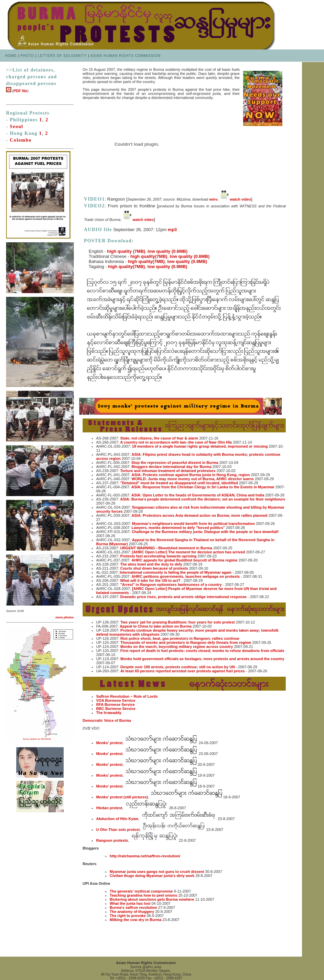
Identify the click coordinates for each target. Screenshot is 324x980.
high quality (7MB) (126, 251)
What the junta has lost (130, 903)
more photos (64, 617)
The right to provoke (128, 916)
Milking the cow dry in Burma (136, 920)
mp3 (172, 230)
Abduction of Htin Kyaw (117, 819)
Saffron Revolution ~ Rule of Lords (127, 696)
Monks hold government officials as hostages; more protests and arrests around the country (202, 659)
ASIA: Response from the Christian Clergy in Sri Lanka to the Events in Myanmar (203, 487)
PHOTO (27, 56)
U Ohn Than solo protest (118, 830)
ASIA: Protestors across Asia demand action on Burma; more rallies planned (200, 515)
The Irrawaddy (109, 713)
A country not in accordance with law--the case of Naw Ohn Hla (176, 442)
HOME (11, 56)
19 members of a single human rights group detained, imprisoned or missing (200, 446)
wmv (213, 199)
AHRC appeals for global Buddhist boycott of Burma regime (185, 560)
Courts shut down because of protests (154, 568)
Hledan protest (109, 808)
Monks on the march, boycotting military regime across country (177, 647)
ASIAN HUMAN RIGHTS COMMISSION (125, 56)
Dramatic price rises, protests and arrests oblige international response (183, 597)
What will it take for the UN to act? (150, 580)
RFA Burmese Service (115, 705)
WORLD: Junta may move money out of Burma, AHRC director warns (193, 479)
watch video (241, 199)
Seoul (17, 127)
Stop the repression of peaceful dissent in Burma (175, 463)
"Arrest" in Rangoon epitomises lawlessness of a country (171, 585)
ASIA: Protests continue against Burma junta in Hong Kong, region (191, 475)
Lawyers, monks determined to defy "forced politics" (178, 528)
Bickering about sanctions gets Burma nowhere (152, 899)
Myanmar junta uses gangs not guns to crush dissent (157, 872)
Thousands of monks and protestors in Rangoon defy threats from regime (186, 642)
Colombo (21, 140)
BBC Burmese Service (116, 709)
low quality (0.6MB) (168, 251)
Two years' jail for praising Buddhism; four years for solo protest (178, 622)
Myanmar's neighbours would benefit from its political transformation (193, 524)
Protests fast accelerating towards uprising (158, 556)
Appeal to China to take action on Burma (156, 626)
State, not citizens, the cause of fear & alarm (159, 438)
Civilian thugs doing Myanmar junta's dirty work (152, 876)
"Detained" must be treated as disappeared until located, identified (179, 483)
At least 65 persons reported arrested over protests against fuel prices (183, 671)
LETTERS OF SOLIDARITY (62, 56)
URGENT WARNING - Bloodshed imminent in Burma (166, 548)
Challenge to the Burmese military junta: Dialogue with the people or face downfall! (205, 532)
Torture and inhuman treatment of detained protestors (168, 471)
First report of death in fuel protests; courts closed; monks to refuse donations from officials (202, 651)
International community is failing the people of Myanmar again (176, 572)
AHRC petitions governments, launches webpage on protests (186, 576)
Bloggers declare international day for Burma (172, 467)
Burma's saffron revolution (133, 907)
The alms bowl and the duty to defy (151, 564)
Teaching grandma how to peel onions (144, 895)
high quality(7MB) (149, 256)
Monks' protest (109, 743)
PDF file (20, 91)
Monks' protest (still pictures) (122, 797)
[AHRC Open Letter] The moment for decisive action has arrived (189, 552)
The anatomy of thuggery (132, 912)
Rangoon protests (112, 840)
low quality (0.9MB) (187, 261)
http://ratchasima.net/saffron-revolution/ (145, 856)
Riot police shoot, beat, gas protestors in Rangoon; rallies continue (180, 638)
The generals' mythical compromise (141, 891)
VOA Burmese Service (116, 700)
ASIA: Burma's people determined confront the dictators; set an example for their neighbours (203, 499)
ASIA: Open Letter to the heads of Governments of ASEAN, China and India (198, 495)
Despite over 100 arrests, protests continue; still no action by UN (178, 667)
